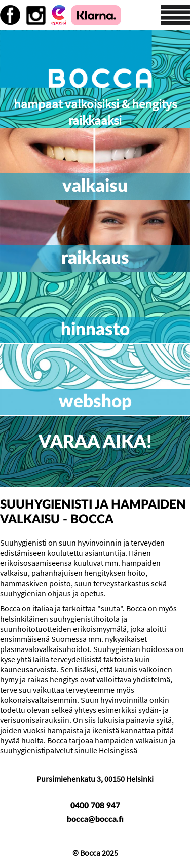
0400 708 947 (95, 806)
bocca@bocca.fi (95, 819)
